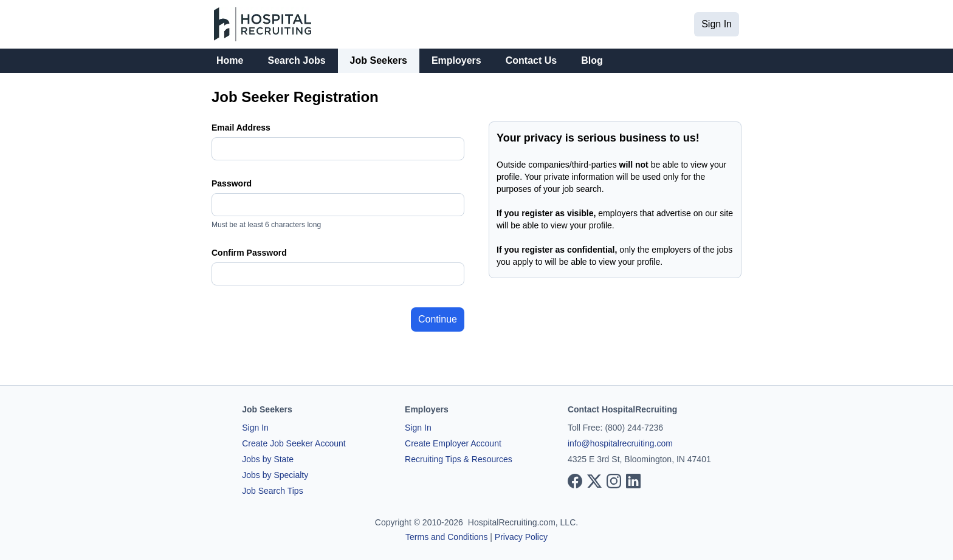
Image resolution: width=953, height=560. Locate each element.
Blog (592, 60)
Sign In (717, 24)
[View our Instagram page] (614, 481)
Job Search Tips (272, 491)
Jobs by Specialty (275, 475)
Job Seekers (379, 60)
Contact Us (531, 60)
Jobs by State (268, 459)
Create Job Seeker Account (294, 443)
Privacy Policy (521, 537)
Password (232, 183)
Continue (438, 319)
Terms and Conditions (446, 537)
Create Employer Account (453, 443)
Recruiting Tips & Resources (459, 459)
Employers (456, 60)
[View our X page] (594, 481)
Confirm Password (249, 253)
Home (230, 60)
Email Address (241, 128)
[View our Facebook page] (575, 481)
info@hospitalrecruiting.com (620, 443)
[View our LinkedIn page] (633, 481)
